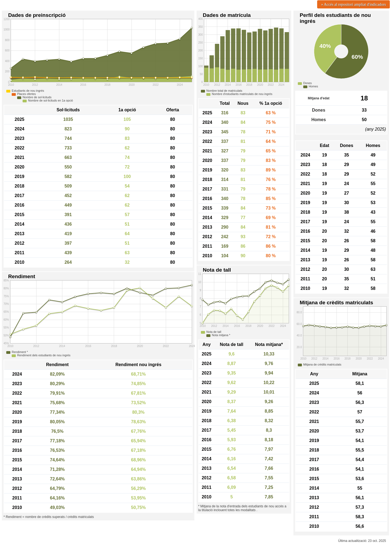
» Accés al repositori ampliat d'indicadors (354, 4)
